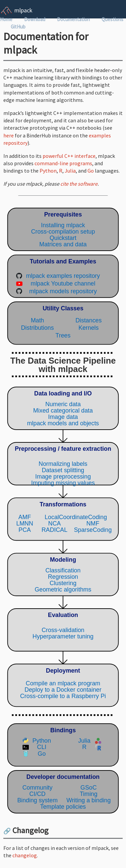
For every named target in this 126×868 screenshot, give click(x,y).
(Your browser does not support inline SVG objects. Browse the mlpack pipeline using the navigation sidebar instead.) (63, 511)
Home (6, 19)
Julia (70, 171)
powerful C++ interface (69, 156)
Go (91, 171)
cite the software (79, 184)
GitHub (18, 27)
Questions (112, 19)
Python (48, 171)
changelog (25, 855)
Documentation (73, 19)
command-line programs (63, 163)
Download (35, 19)
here (9, 135)
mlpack (23, 10)
